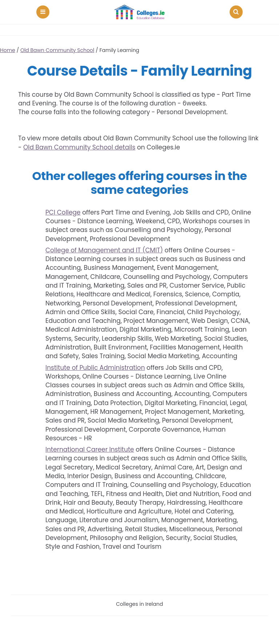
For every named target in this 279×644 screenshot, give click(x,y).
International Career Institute (90, 449)
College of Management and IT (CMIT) (104, 250)
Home (8, 50)
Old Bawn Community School (57, 50)
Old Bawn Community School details (79, 147)
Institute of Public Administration (95, 368)
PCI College (63, 212)
